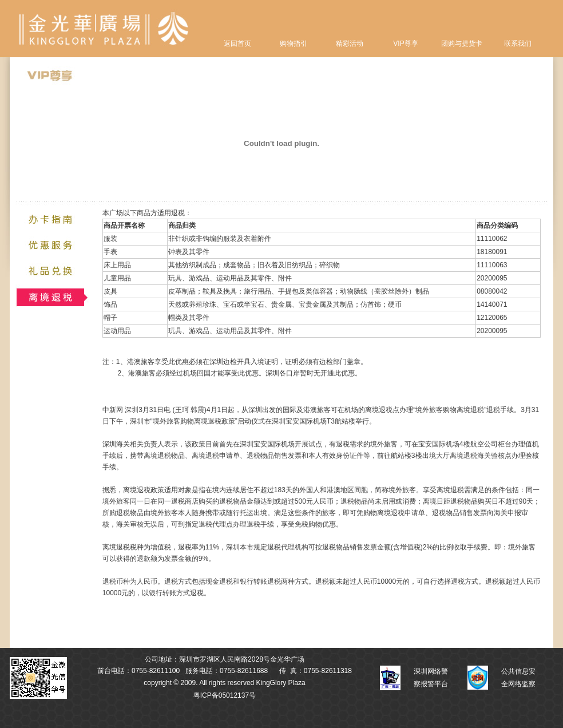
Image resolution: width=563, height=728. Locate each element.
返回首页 (237, 43)
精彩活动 (350, 43)
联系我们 (518, 43)
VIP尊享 (405, 43)
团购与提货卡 (462, 43)
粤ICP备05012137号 (225, 695)
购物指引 (294, 43)
